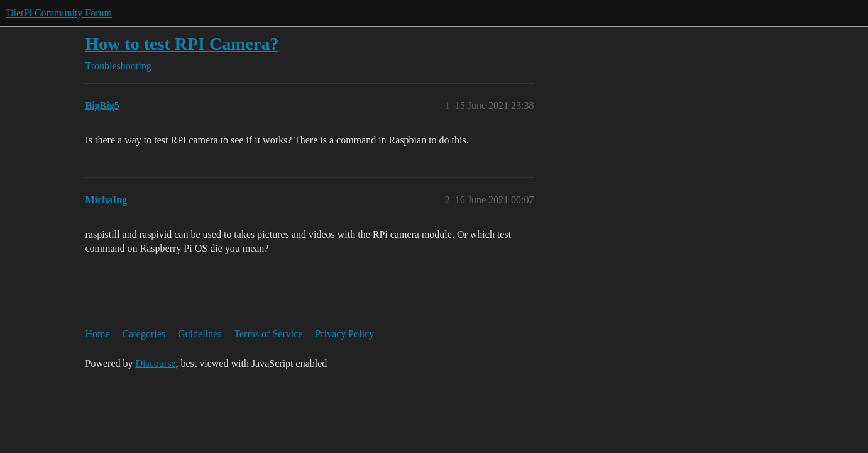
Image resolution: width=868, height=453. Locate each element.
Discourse (155, 363)
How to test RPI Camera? (182, 44)
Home (98, 334)
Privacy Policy (344, 334)
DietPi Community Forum (59, 13)
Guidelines (200, 334)
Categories (144, 334)
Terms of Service (268, 334)
